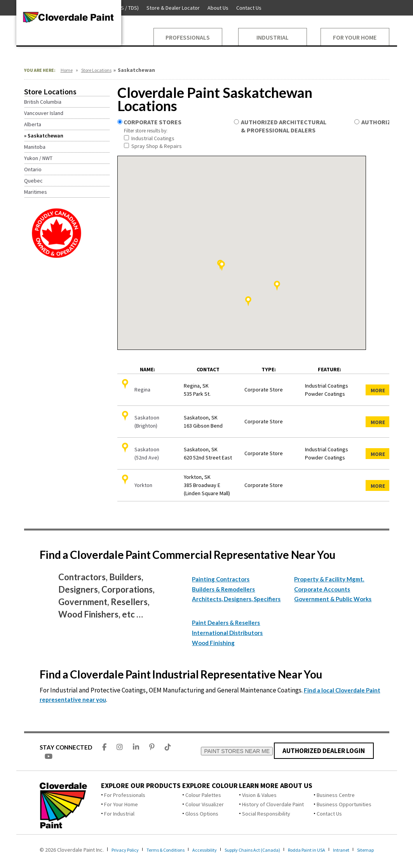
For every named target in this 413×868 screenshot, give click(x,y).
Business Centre (336, 795)
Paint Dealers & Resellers (226, 623)
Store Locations (96, 70)
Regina (142, 390)
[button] (248, 301)
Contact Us (329, 814)
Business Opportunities (344, 804)
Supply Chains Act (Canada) (273, 850)
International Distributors (227, 633)
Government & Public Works (333, 599)
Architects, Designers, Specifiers (236, 599)
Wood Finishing (213, 643)
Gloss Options (202, 814)
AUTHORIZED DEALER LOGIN (324, 751)
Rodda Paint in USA (334, 850)
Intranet (372, 850)
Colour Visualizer (205, 804)
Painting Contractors (221, 579)
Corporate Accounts (322, 589)
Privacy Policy (128, 850)
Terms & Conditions (174, 850)
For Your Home (121, 804)
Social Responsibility (266, 814)
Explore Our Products (141, 786)
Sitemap (26, 857)
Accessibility (219, 850)
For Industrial (119, 814)
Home (67, 70)
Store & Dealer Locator (173, 8)
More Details (381, 391)
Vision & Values (259, 795)
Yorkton (143, 485)
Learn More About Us (276, 786)
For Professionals (125, 795)
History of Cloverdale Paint (273, 804)
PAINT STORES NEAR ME (237, 751)
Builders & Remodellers (223, 589)
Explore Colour (210, 786)
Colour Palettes (203, 795)
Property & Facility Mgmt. (329, 579)
